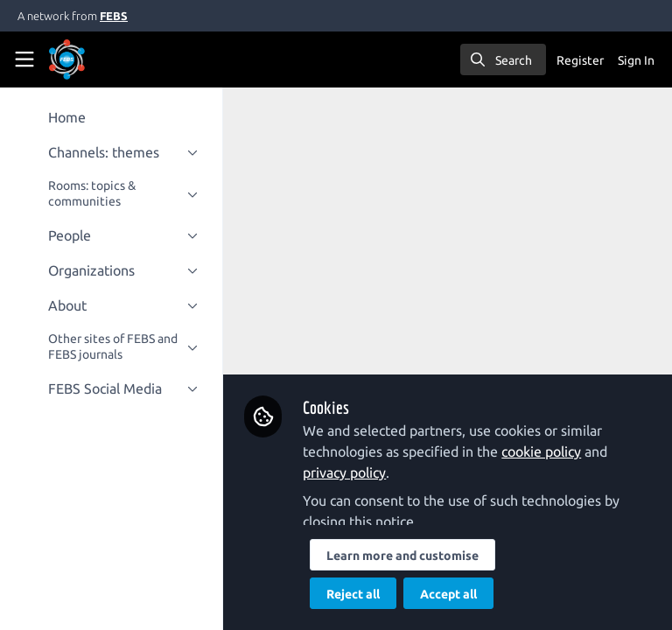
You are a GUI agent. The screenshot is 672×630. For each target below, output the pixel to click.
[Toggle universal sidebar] (24, 59)
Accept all (449, 594)
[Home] (91, 59)
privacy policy (345, 472)
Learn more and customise (403, 556)
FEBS (114, 16)
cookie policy (542, 451)
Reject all (354, 594)
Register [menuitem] (580, 60)
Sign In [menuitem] (636, 60)
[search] (503, 59)
